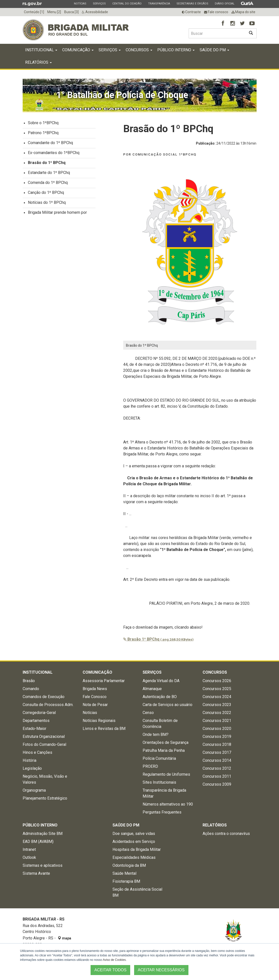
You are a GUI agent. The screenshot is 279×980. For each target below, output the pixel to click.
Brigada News (95, 690)
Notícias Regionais (99, 722)
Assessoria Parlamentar (104, 682)
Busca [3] (71, 12)
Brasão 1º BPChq (158, 641)
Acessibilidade (95, 12)
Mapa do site (243, 12)
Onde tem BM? (156, 736)
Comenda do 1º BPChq (48, 184)
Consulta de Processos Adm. (48, 706)
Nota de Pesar (95, 706)
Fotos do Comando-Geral (44, 746)
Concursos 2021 (217, 722)
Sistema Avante (36, 875)
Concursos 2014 (217, 762)
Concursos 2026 (217, 682)
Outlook (29, 859)
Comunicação (78, 51)
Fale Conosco (95, 698)
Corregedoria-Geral (39, 714)
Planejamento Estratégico (45, 800)
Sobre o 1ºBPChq (43, 124)
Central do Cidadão (127, 3)
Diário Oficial (224, 3)
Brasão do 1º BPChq (47, 164)
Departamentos (36, 722)
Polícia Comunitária (159, 760)
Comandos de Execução (44, 698)
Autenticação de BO (160, 698)
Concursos (139, 51)
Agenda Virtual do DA (161, 682)
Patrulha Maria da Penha (164, 752)
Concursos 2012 (217, 770)
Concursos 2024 (217, 698)
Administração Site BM (43, 835)
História (29, 762)
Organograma (34, 792)
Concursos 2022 (217, 714)
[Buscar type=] (217, 33)
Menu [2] (54, 12)
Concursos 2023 (217, 706)
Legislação (32, 770)
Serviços (99, 3)
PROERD (150, 768)
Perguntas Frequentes (162, 814)
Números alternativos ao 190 (168, 806)
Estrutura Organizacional (44, 738)
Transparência (159, 3)
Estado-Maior (34, 730)
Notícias (80, 3)
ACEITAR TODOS (110, 970)
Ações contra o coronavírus (226, 835)
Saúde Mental (124, 875)
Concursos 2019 (217, 738)
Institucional (41, 51)
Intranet (29, 851)
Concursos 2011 (217, 778)
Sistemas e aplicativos (43, 867)
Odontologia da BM (129, 867)
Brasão (29, 682)
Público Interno (176, 51)
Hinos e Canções (37, 754)
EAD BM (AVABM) (38, 843)
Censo (148, 714)
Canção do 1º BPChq (46, 194)
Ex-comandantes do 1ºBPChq (54, 154)
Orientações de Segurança (166, 744)
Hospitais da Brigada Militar (137, 851)
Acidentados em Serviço (134, 843)
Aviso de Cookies (114, 960)
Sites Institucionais (159, 784)
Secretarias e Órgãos (192, 3)
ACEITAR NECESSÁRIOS (161, 970)
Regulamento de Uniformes (166, 776)
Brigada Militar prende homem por (57, 214)
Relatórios (38, 64)
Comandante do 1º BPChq (50, 144)
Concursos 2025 (217, 690)
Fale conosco (216, 12)
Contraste (191, 12)
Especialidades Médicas (134, 859)
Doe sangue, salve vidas (134, 835)
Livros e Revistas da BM (104, 730)
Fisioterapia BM (126, 883)
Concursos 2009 (217, 786)
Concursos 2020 (217, 730)
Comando (31, 690)
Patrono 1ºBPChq (43, 134)
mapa (64, 940)
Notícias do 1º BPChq (47, 204)
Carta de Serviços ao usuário (167, 706)
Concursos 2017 (217, 754)
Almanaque (152, 690)
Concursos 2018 (217, 746)
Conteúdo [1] (34, 12)
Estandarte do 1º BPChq (49, 174)
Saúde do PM (214, 51)
